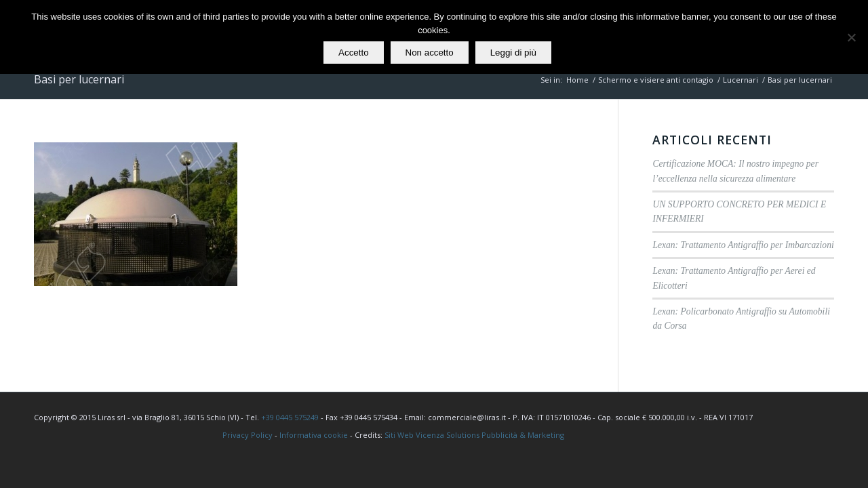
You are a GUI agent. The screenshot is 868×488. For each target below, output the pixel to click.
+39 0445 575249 (290, 417)
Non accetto (430, 53)
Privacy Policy (248, 435)
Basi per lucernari (79, 79)
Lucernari (741, 80)
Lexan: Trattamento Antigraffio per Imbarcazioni (743, 245)
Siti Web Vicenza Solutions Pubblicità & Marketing (474, 435)
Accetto (353, 53)
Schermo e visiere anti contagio (656, 80)
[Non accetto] (851, 37)
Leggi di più (513, 53)
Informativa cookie (314, 435)
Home (577, 80)
